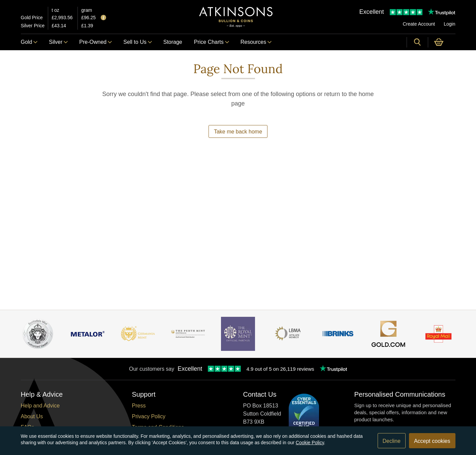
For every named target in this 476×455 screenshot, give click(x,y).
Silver (58, 42)
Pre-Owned (95, 42)
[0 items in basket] (442, 42)
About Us (32, 416)
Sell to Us (137, 42)
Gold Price (32, 18)
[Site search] (417, 42)
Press (139, 406)
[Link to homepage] (236, 17)
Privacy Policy (149, 416)
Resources (256, 42)
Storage (173, 42)
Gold (29, 42)
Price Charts (211, 42)
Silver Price (33, 26)
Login (449, 24)
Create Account (419, 24)
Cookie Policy (310, 443)
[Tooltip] (103, 18)
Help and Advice (40, 406)
